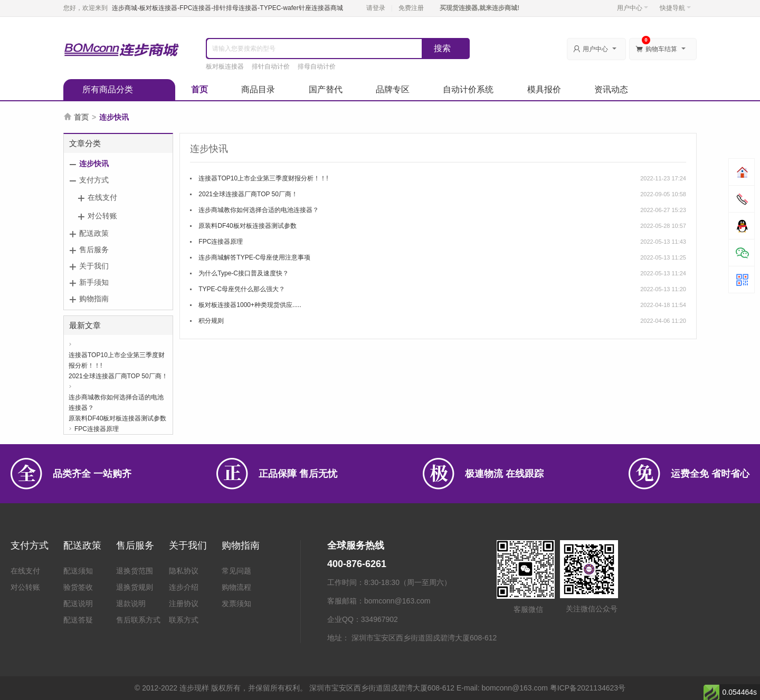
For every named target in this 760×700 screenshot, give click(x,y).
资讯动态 (611, 89)
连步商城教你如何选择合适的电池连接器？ (116, 398)
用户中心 (633, 8)
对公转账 (102, 216)
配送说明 (78, 603)
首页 (199, 89)
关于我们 (94, 266)
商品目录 (258, 89)
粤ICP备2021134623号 (588, 688)
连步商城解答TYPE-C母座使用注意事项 (254, 257)
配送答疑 (78, 620)
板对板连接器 (225, 66)
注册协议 (184, 603)
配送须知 (78, 571)
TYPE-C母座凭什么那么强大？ (242, 289)
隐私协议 (184, 571)
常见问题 (236, 571)
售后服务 (94, 250)
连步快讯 (94, 164)
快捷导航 (675, 8)
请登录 (376, 8)
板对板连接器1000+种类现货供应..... (250, 305)
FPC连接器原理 (97, 429)
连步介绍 (184, 587)
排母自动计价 (317, 66)
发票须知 (236, 603)
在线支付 (102, 197)
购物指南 (94, 299)
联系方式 (184, 620)
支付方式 (94, 180)
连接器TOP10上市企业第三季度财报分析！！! (117, 356)
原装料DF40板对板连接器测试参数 (117, 418)
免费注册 (411, 8)
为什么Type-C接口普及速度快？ (244, 273)
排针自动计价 (271, 66)
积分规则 (211, 321)
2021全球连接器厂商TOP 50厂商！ (118, 376)
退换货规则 (135, 587)
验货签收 (78, 587)
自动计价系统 (468, 89)
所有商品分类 (108, 89)
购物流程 (236, 587)
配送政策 (94, 233)
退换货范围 (135, 571)
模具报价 (544, 89)
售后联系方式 (138, 620)
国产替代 (326, 89)
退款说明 (131, 603)
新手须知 (94, 282)
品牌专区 (393, 89)
